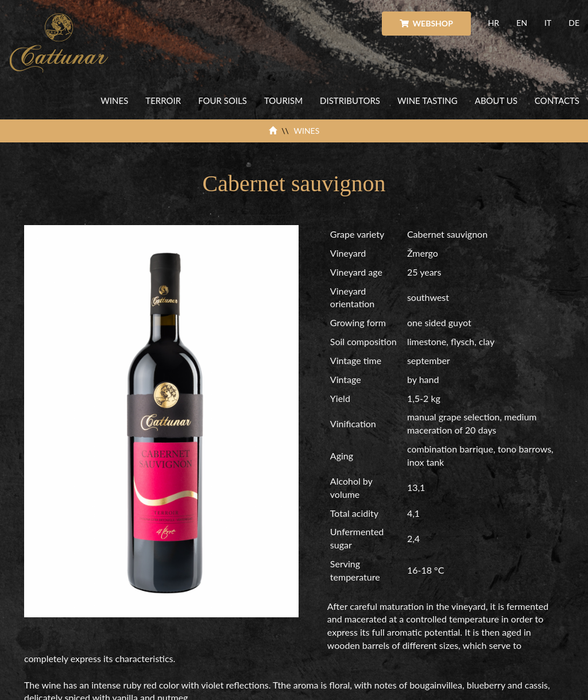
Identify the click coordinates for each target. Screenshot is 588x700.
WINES (114, 100)
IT (548, 23)
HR (494, 23)
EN (522, 23)
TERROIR (163, 100)
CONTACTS (557, 100)
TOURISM (283, 100)
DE (574, 23)
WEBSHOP (426, 23)
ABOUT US (496, 100)
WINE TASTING (428, 100)
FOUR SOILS (223, 100)
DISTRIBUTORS (350, 100)
